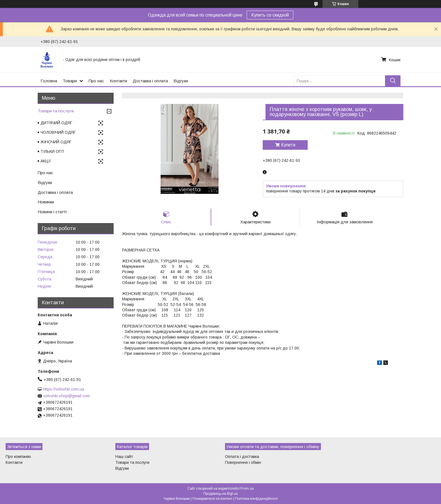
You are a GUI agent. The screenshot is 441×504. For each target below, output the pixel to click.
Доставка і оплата (150, 81)
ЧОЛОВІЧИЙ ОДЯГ (58, 132)
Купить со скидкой (270, 15)
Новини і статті (52, 212)
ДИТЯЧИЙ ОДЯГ (56, 123)
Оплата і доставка (242, 457)
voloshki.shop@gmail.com (67, 396)
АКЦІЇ (46, 161)
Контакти (118, 81)
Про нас (96, 81)
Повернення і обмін (243, 462)
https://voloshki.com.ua (64, 389)
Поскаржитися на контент (212, 499)
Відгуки (181, 81)
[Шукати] (393, 81)
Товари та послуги (56, 111)
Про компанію (18, 457)
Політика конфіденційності (256, 499)
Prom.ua (247, 489)
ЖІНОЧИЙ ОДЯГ (56, 142)
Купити (288, 145)
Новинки (46, 202)
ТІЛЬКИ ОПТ (52, 151)
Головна (49, 81)
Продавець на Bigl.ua (220, 494)
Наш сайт (124, 457)
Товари (70, 81)
